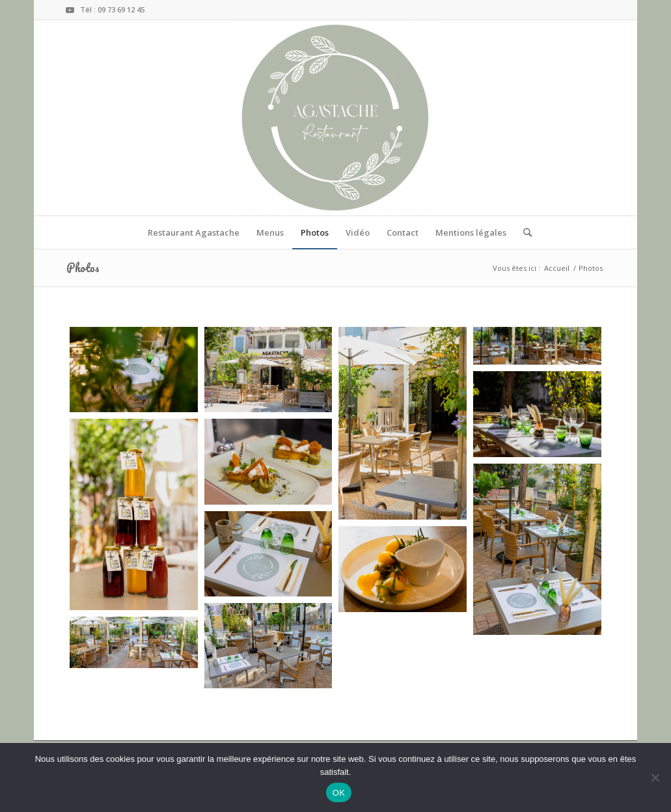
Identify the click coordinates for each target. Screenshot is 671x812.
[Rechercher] (523, 232)
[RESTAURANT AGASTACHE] (335, 118)
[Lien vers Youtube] (70, 10)
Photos (83, 268)
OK (339, 793)
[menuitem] (194, 232)
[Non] (655, 777)
